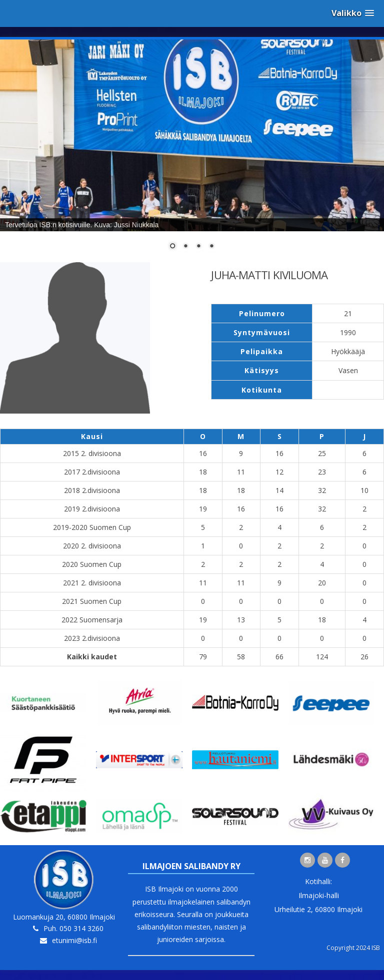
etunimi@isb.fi (74, 940)
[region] (192, 151)
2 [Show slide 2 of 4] (185, 247)
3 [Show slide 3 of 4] (198, 247)
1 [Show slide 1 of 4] (172, 247)
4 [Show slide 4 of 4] (211, 247)
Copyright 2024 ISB (353, 948)
